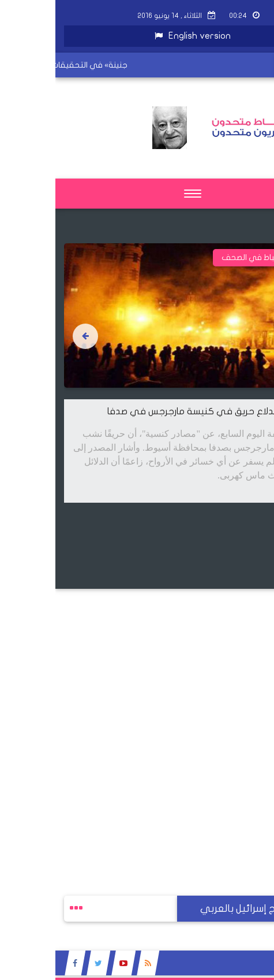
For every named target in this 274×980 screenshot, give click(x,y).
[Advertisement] (137, 726)
